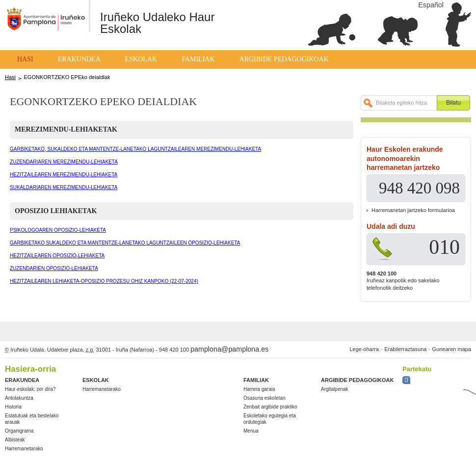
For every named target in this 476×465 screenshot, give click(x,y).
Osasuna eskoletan (264, 398)
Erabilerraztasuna (405, 349)
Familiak (198, 59)
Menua (251, 431)
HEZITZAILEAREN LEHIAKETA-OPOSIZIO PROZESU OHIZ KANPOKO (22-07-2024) (104, 281)
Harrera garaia (259, 389)
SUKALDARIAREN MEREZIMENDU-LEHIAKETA (64, 187)
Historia (13, 407)
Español (431, 5)
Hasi (25, 59)
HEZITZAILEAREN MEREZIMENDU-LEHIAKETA (64, 175)
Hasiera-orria (30, 369)
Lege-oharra (364, 349)
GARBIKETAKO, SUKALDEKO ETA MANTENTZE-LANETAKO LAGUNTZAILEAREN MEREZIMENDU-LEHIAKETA (135, 149)
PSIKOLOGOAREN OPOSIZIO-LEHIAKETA (58, 230)
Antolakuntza (19, 398)
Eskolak (141, 59)
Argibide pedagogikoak (284, 59)
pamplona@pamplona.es (229, 349)
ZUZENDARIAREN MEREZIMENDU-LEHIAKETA (64, 162)
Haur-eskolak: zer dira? (30, 389)
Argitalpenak (335, 389)
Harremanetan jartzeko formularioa (413, 210)
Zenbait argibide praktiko (270, 407)
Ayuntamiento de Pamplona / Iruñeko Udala (44, 24)
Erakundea (79, 59)
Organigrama (19, 431)
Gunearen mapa (452, 349)
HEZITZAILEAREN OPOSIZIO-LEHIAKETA (57, 256)
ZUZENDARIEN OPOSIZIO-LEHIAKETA (54, 268)
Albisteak (15, 440)
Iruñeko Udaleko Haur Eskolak (157, 23)
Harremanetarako (24, 449)
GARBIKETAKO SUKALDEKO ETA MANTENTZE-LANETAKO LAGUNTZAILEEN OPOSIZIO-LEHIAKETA (125, 243)
